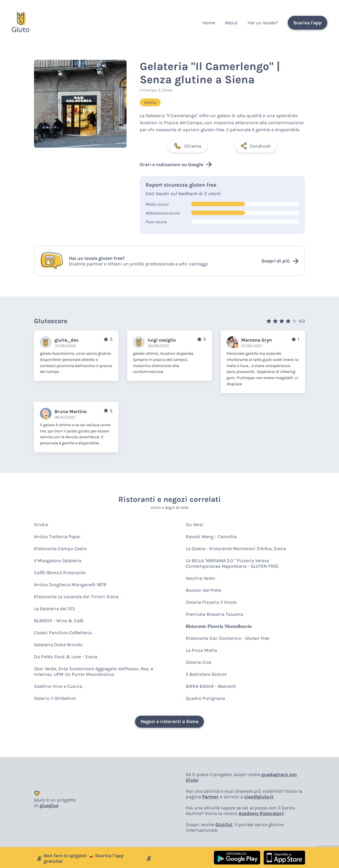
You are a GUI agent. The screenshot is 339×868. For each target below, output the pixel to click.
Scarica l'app (308, 23)
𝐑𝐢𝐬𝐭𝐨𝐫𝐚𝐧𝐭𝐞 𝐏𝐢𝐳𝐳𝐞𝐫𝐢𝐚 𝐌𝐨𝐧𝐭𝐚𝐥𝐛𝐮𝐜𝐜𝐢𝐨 (219, 626)
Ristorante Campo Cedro (61, 549)
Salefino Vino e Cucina (58, 686)
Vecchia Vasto (200, 578)
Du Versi (195, 525)
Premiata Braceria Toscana (214, 614)
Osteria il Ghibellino (55, 698)
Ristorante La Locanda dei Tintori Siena (76, 597)
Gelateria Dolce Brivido (58, 645)
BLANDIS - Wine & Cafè (59, 621)
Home (209, 23)
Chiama (188, 146)
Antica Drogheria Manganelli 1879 (70, 585)
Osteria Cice (199, 662)
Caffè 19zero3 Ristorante (60, 573)
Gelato (150, 102)
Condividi (256, 146)
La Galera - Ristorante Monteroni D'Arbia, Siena (236, 549)
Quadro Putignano (206, 698)
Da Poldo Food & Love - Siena (66, 657)
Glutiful (224, 824)
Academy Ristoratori (261, 813)
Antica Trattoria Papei (57, 537)
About (231, 23)
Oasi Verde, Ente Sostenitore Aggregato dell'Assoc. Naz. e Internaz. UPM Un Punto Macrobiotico (94, 671)
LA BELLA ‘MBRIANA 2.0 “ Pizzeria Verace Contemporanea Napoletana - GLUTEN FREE (232, 563)
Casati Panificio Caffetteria (63, 633)
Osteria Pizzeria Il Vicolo (211, 602)
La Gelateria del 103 (54, 609)
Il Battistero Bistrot (206, 674)
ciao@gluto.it (259, 797)
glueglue (49, 805)
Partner (210, 797)
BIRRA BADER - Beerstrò (211, 686)
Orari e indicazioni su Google (176, 164)
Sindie (41, 525)
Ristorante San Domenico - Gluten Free (228, 638)
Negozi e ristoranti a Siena (169, 721)
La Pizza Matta (201, 650)
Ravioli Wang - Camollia (211, 537)
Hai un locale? (263, 23)
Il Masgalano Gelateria (58, 561)
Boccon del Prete (203, 590)
